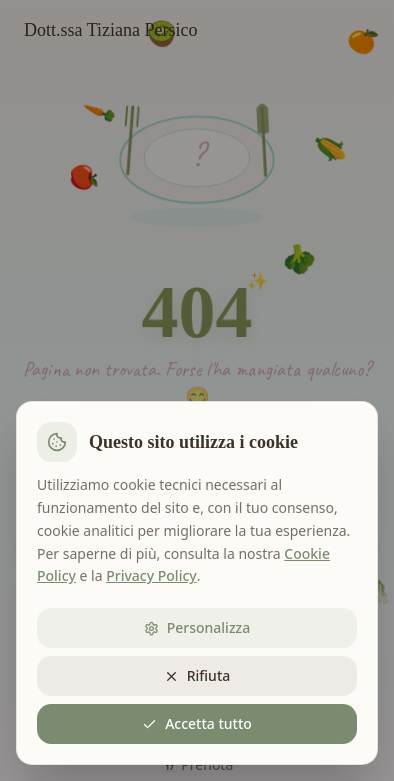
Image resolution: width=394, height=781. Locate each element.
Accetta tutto (197, 723)
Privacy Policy (151, 575)
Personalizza (197, 627)
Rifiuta (197, 675)
